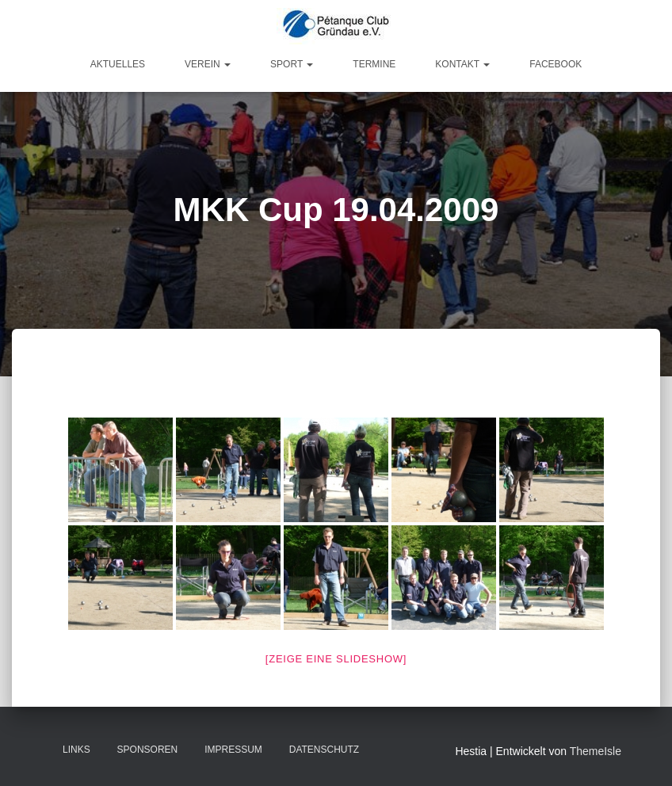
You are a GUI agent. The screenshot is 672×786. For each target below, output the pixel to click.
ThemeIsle (596, 751)
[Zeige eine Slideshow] (336, 659)
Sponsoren (148, 750)
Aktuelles (118, 64)
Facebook (556, 64)
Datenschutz (324, 750)
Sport (292, 64)
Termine (374, 64)
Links (76, 750)
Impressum (233, 750)
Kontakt (462, 64)
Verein (208, 64)
